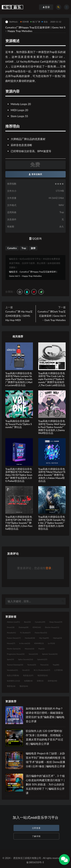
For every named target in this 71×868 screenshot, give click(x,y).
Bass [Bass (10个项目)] (27, 622)
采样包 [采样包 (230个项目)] (52, 681)
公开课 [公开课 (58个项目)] (58, 670)
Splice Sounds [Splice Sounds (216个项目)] (26, 659)
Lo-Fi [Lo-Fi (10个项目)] (51, 643)
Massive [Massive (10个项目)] (29, 649)
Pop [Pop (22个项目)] (41, 649)
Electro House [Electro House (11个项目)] (52, 627)
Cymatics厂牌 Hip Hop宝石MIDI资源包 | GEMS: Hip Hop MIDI (19, 316)
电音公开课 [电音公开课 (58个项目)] (13, 675)
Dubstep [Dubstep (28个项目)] (24, 627)
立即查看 (36, 828)
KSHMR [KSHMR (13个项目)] (39, 643)
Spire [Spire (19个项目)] (10, 659)
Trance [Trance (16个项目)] (44, 665)
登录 (48, 568)
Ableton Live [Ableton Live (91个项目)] (13, 622)
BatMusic (12, 22)
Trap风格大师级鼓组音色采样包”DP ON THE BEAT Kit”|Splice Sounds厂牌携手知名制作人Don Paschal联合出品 (19, 523)
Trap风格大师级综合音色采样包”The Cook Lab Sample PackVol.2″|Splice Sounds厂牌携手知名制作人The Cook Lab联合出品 (52, 379)
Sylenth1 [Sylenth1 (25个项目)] (42, 659)
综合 (45, 22)
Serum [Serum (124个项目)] (33, 654)
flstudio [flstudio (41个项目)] (11, 633)
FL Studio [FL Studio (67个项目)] (25, 633)
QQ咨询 (35, 238)
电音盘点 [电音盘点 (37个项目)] (28, 675)
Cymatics (12, 248)
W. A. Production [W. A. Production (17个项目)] (42, 670)
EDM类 (25, 22)
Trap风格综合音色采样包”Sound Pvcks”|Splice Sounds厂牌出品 (19, 424)
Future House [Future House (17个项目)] (14, 638)
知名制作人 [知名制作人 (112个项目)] (13, 681)
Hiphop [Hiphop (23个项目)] (57, 638)
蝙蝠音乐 (13, 272)
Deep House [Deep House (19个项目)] (56, 622)
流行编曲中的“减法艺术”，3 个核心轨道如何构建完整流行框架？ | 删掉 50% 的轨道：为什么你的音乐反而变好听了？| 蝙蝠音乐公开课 (45, 784)
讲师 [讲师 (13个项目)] (40, 681)
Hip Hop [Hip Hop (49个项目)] (44, 638)
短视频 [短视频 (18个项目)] (28, 681)
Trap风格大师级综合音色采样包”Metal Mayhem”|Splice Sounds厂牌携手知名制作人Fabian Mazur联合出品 (52, 475)
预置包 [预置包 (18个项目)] (11, 686)
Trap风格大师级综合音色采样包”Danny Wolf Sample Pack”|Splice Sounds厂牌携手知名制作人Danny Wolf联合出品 (52, 427)
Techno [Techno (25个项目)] (32, 665)
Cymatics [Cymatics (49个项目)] (40, 622)
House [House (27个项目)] (11, 643)
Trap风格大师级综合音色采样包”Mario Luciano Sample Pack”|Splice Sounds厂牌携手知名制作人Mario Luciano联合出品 (19, 379)
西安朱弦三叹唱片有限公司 (27, 858)
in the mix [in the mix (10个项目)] (25, 643)
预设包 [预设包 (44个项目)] (24, 686)
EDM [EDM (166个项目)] (37, 627)
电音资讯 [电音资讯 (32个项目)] (43, 675)
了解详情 (36, 836)
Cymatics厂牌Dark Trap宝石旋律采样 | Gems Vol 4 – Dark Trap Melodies (52, 316)
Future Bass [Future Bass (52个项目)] (41, 633)
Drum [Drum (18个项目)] (11, 627)
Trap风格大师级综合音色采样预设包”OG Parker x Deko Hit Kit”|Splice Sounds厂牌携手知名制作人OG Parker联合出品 (19, 475)
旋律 (33, 248)
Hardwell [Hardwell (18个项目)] (30, 638)
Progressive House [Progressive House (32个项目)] (16, 654)
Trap (24, 248)
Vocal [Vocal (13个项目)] (26, 670)
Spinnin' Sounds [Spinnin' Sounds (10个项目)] (50, 654)
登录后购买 (35, 174)
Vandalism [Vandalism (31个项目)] (12, 670)
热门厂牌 (35, 22)
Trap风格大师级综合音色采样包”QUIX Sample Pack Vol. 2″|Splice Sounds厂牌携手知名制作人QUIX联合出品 (52, 523)
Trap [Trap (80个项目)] (56, 665)
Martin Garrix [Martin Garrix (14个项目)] (14, 649)
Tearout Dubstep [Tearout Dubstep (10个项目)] (15, 665)
